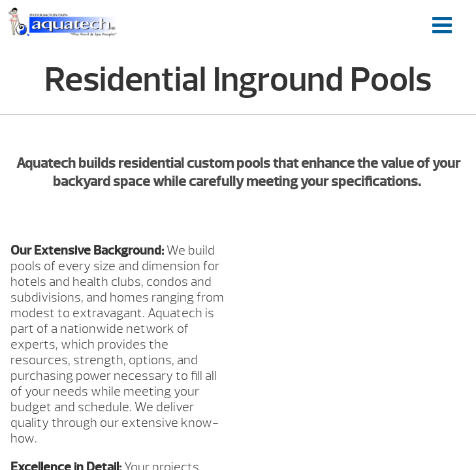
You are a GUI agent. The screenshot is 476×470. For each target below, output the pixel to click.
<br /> (357, 292)
